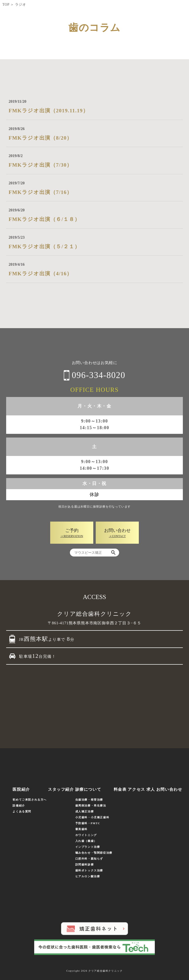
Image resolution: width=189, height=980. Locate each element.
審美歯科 (81, 829)
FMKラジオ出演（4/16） (40, 274)
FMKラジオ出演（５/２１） (44, 247)
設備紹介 (19, 805)
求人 (151, 789)
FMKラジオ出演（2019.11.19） (48, 111)
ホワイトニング (86, 835)
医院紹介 (21, 789)
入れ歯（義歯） (86, 841)
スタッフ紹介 (61, 789)
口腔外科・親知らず (89, 859)
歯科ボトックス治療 (89, 870)
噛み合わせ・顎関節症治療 (94, 853)
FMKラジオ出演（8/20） (40, 138)
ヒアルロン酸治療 (88, 876)
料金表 (120, 789)
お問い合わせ (169, 789)
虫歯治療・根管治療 (89, 800)
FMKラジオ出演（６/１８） (44, 219)
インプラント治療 (88, 847)
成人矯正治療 (85, 811)
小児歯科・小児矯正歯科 (92, 817)
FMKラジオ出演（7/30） (40, 165)
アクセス (136, 789)
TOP (6, 5)
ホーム (9, 789)
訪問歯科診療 (85, 864)
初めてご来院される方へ (30, 800)
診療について (88, 789)
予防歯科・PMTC (88, 823)
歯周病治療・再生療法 (91, 805)
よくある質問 (22, 811)
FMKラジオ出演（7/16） (40, 192)
